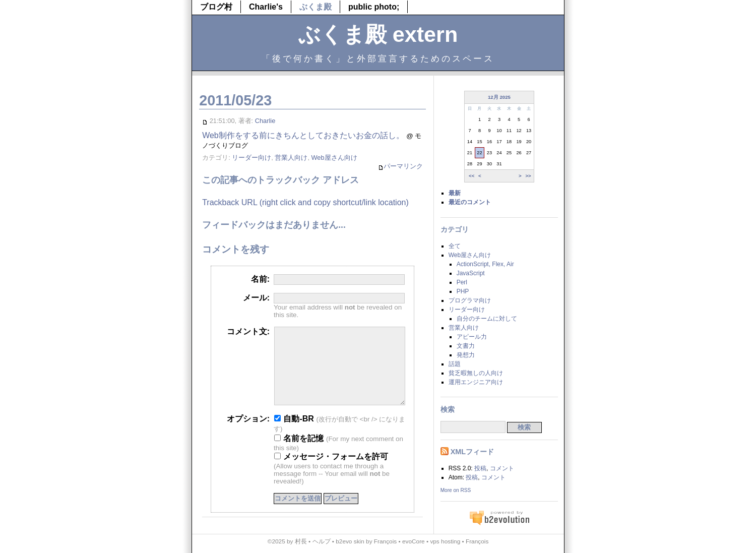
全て (455, 246)
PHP (463, 291)
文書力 (466, 346)
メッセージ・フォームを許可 (331, 472)
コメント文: (248, 331)
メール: (256, 298)
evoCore (414, 541)
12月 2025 (499, 97)
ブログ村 (216, 7)
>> (528, 176)
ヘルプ (322, 541)
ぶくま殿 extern (378, 34)
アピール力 (472, 337)
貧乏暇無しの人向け (476, 373)
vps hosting (445, 541)
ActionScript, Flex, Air (485, 264)
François (385, 541)
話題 (455, 364)
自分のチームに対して (487, 319)
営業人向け (291, 158)
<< (471, 176)
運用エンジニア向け (476, 382)
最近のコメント (470, 202)
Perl (462, 282)
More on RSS (456, 490)
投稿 (480, 468)
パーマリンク (400, 167)
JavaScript (471, 273)
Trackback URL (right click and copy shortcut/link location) (305, 202)
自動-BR (294, 434)
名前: (260, 279)
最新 (455, 193)
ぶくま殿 (316, 7)
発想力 (466, 355)
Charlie (265, 121)
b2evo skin (350, 541)
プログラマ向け (470, 300)
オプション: (248, 434)
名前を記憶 (299, 453)
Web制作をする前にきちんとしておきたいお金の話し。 (303, 135)
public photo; (374, 7)
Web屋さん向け (334, 158)
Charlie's (266, 7)
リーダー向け (251, 158)
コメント (502, 468)
